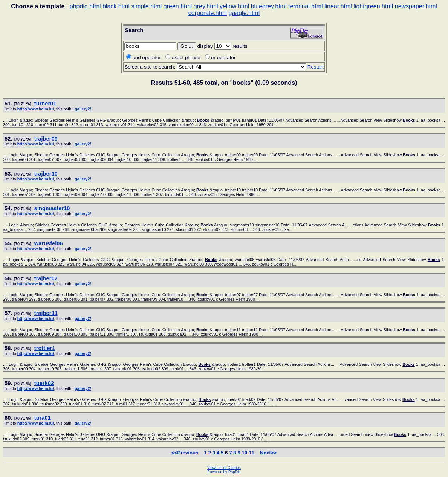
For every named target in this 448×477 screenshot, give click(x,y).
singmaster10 (52, 208)
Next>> (268, 453)
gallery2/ (83, 109)
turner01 (45, 104)
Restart (316, 67)
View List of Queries (224, 468)
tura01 (43, 418)
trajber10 (46, 174)
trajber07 (46, 278)
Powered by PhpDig (224, 472)
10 (245, 453)
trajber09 (46, 139)
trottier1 (45, 348)
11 (252, 453)
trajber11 (46, 313)
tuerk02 (44, 383)
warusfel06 (49, 243)
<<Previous (185, 453)
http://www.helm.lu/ (36, 109)
